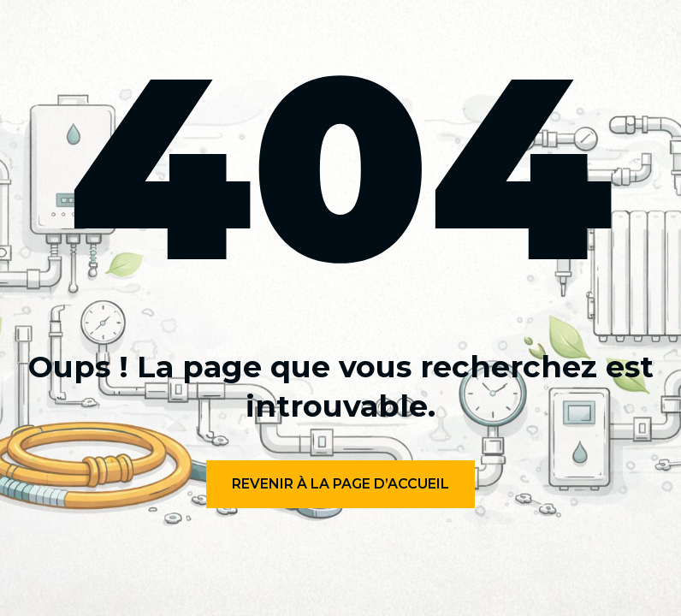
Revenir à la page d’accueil (340, 484)
